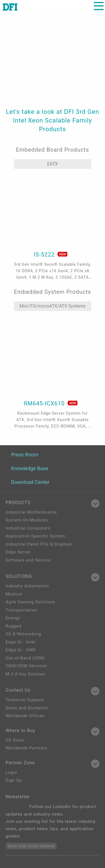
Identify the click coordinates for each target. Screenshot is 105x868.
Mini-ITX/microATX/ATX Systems (53, 306)
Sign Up (14, 780)
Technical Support (25, 700)
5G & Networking (23, 634)
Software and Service (28, 560)
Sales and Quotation (27, 708)
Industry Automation (27, 586)
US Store (15, 740)
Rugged (14, 626)
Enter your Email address (31, 846)
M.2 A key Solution (25, 674)
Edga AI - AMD (21, 650)
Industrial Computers (28, 528)
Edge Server (18, 552)
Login (11, 772)
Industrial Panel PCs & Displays (39, 544)
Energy (13, 618)
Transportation (21, 610)
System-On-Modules (27, 520)
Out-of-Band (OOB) (25, 658)
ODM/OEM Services (26, 666)
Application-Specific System (35, 536)
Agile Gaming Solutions (30, 602)
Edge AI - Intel (20, 642)
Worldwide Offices (25, 716)
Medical (14, 594)
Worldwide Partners (26, 748)
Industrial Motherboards (31, 512)
